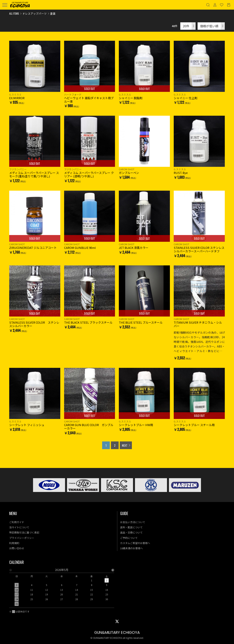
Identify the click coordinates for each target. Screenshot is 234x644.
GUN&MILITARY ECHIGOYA (117, 633)
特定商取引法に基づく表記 (24, 532)
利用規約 (14, 543)
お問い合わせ (17, 548)
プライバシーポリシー (22, 538)
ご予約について (129, 538)
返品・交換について (131, 532)
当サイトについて (19, 527)
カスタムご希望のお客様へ (135, 543)
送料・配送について (131, 527)
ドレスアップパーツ (35, 13)
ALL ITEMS (14, 13)
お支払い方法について (133, 522)
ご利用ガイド (17, 522)
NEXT (125, 445)
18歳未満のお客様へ (131, 548)
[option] (62, 588)
